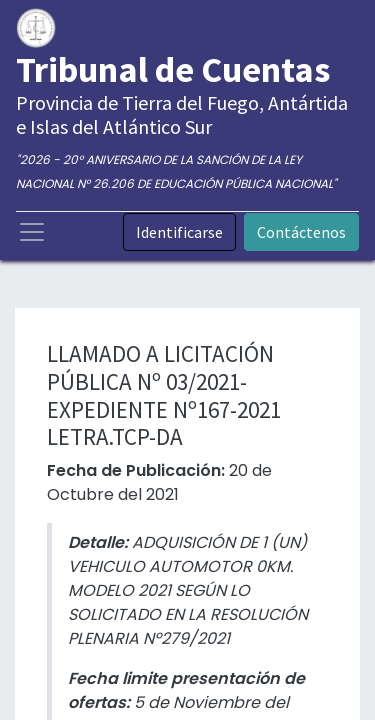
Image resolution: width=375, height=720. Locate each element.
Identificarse (179, 232)
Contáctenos (301, 232)
